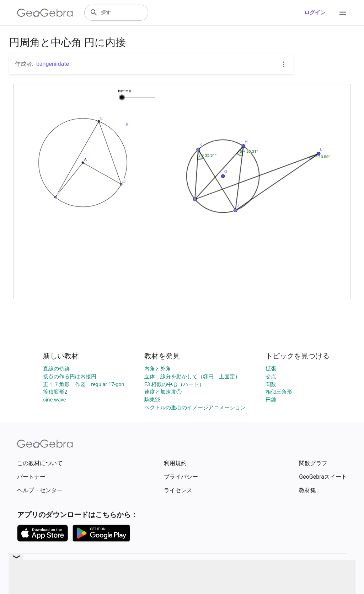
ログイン (315, 13)
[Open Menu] (343, 13)
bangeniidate (53, 64)
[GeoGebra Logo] (45, 13)
